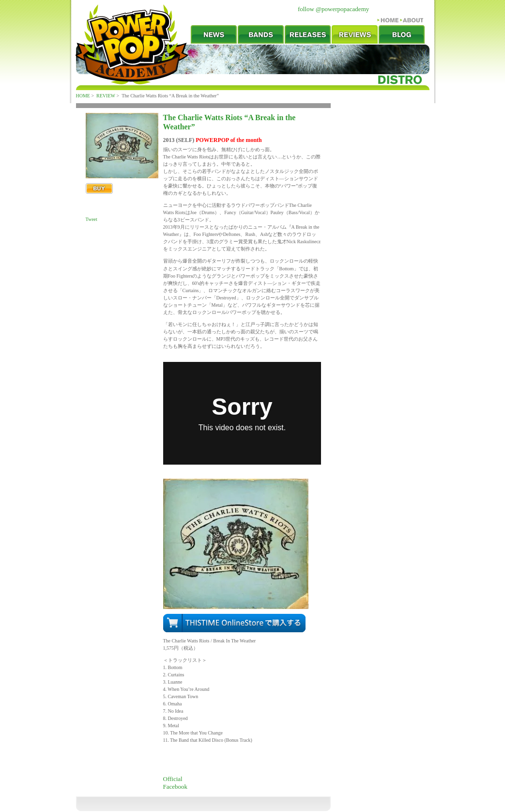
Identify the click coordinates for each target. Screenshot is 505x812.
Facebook (176, 787)
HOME (83, 96)
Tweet (92, 219)
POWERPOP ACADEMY (132, 44)
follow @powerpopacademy (333, 9)
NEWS (214, 34)
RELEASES (308, 34)
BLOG (402, 34)
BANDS (261, 34)
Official (173, 779)
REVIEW (355, 34)
